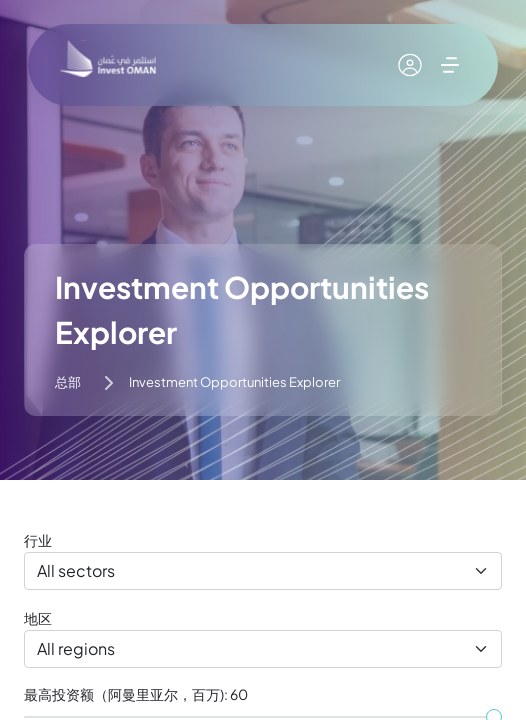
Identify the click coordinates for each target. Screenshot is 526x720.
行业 (38, 540)
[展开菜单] (450, 65)
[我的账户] (410, 65)
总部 (68, 382)
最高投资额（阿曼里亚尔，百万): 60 (136, 694)
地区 (38, 618)
